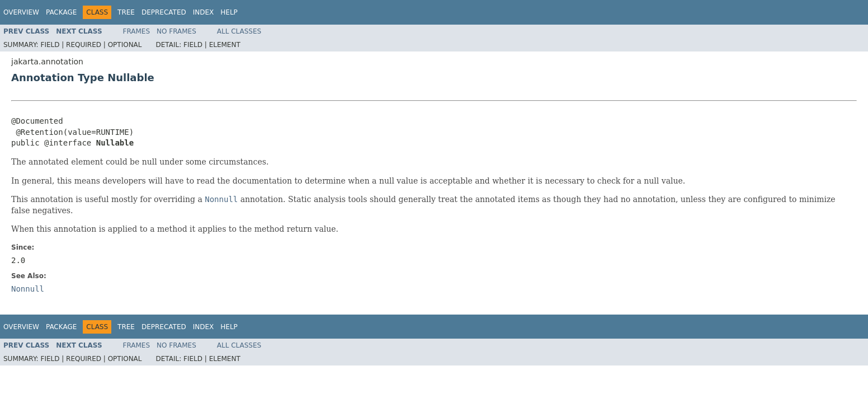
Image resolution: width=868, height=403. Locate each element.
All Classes (239, 31)
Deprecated (164, 12)
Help (229, 12)
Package (61, 12)
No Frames (176, 31)
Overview (21, 12)
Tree (126, 12)
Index (204, 12)
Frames (137, 31)
